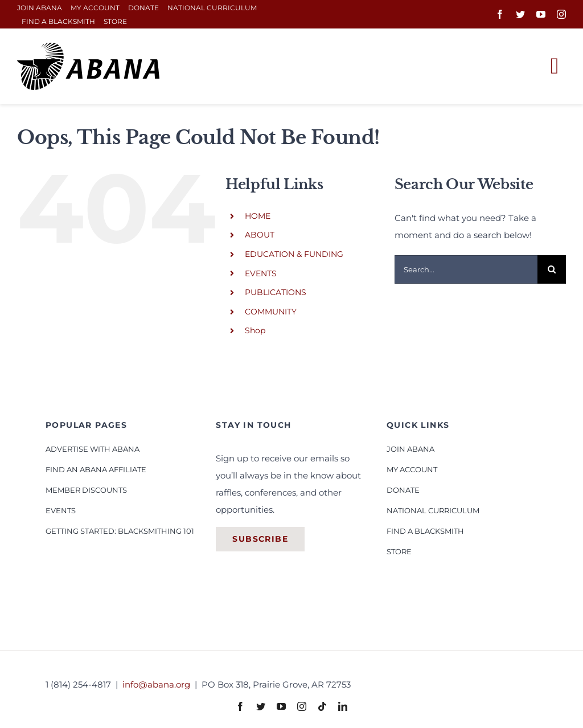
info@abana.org (157, 684)
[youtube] (541, 14)
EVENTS (261, 273)
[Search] (552, 269)
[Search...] (466, 269)
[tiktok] (322, 706)
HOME (258, 216)
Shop (255, 330)
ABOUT (260, 235)
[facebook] (500, 14)
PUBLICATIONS (276, 292)
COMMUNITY (271, 312)
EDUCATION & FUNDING (294, 254)
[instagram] (561, 14)
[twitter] (520, 14)
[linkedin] (343, 706)
